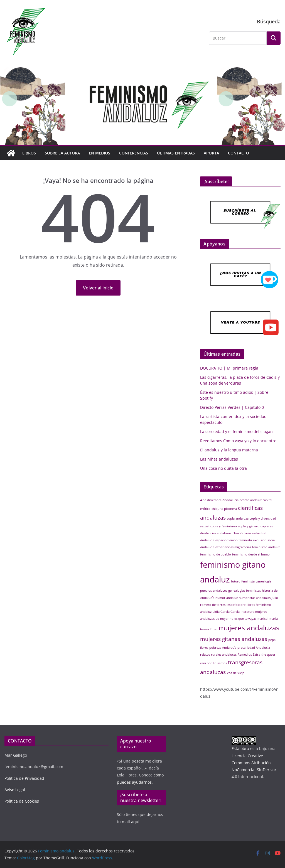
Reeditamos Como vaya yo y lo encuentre (238, 441)
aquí (135, 822)
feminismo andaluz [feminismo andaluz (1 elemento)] (266, 547)
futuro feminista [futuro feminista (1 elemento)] (243, 581)
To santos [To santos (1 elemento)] (220, 663)
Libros (29, 153)
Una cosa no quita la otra (223, 468)
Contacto (239, 153)
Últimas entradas (176, 153)
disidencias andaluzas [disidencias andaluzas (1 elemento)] (216, 533)
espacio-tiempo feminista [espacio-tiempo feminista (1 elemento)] (234, 540)
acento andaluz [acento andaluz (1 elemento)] (251, 500)
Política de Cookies (22, 801)
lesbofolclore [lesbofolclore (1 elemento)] (236, 605)
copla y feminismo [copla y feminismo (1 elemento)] (224, 526)
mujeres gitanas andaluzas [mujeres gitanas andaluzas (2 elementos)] (234, 639)
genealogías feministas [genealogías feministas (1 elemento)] (245, 591)
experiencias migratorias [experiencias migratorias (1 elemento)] (233, 547)
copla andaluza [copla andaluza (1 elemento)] (238, 518)
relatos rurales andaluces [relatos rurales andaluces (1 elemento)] (218, 655)
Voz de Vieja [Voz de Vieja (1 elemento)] (236, 673)
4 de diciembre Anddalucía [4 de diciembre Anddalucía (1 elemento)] (219, 500)
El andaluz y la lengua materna (229, 450)
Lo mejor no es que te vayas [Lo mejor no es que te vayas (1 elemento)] (236, 619)
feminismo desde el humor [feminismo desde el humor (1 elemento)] (252, 554)
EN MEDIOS (99, 153)
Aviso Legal (15, 790)
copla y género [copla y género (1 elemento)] (249, 526)
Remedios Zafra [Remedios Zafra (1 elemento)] (249, 655)
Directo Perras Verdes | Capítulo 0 (232, 407)
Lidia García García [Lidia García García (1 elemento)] (226, 612)
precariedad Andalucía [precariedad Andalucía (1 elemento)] (254, 648)
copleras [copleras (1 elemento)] (267, 526)
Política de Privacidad (24, 778)
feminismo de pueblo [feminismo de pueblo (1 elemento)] (216, 554)
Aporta (211, 153)
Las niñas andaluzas (219, 459)
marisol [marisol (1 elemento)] (263, 619)
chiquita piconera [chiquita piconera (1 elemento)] (224, 509)
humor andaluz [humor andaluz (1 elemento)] (227, 598)
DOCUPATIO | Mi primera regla (229, 368)
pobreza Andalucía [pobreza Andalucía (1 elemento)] (223, 648)
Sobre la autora (62, 153)
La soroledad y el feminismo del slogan (236, 431)
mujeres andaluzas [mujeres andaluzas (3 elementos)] (249, 628)
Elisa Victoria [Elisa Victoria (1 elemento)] (242, 533)
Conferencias (134, 153)
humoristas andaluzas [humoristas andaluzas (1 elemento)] (255, 598)
